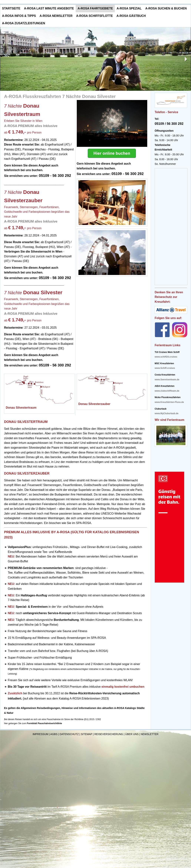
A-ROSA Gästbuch (131, 16)
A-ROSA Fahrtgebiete (95, 8)
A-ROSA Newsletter (56, 16)
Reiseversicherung (109, 734)
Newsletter (150, 734)
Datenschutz (69, 734)
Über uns (132, 734)
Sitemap (87, 734)
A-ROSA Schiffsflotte (95, 16)
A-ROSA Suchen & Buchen (166, 8)
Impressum (41, 734)
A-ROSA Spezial (129, 8)
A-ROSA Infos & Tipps (19, 16)
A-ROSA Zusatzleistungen (24, 23)
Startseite (11, 8)
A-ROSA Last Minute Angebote (49, 8)
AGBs (54, 734)
